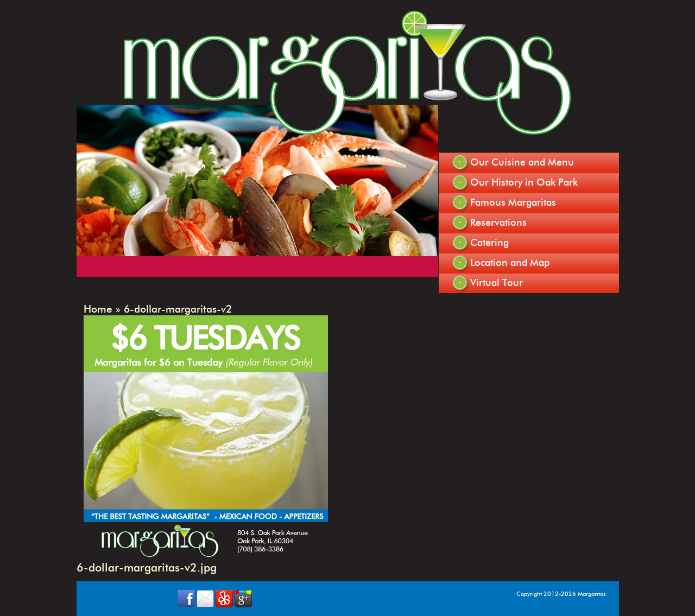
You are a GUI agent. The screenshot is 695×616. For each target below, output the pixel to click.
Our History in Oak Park (524, 182)
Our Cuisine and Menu (522, 162)
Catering (489, 243)
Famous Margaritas (513, 202)
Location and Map (510, 263)
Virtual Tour (497, 283)
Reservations (498, 223)
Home (98, 309)
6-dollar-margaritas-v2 (178, 309)
